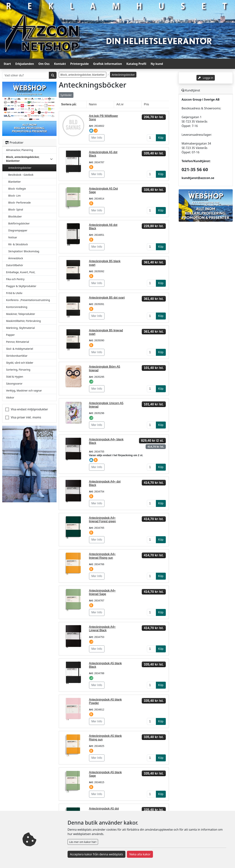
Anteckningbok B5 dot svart (107, 298)
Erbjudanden (25, 64)
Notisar (13, 237)
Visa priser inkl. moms (26, 417)
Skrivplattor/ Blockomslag (24, 251)
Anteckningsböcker (20, 168)
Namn (93, 104)
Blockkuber (15, 216)
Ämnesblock (16, 258)
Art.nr (120, 104)
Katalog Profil (136, 64)
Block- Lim (15, 196)
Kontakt (60, 64)
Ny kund (157, 64)
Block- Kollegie (17, 189)
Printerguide (80, 64)
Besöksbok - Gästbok (21, 175)
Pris (147, 104)
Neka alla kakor (140, 854)
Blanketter (15, 182)
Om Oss (44, 64)
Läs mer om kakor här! (83, 842)
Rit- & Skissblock (18, 244)
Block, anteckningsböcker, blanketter (83, 75)
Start (7, 64)
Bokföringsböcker (19, 223)
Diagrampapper (18, 230)
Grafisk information (107, 64)
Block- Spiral (16, 209)
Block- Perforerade (19, 203)
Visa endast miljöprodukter (29, 409)
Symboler (66, 95)
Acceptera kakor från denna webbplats (96, 854)
